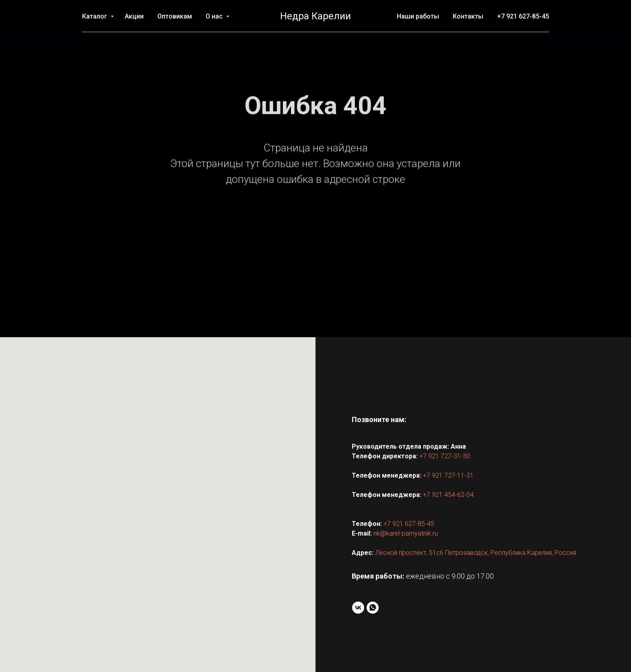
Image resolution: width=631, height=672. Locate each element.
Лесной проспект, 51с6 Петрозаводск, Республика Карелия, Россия (476, 553)
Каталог (95, 16)
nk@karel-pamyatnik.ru (406, 533)
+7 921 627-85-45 (523, 16)
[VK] (358, 608)
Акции (134, 16)
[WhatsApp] (373, 608)
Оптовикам (175, 16)
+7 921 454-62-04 (448, 495)
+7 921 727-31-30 (445, 456)
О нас (215, 16)
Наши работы (418, 16)
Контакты (468, 16)
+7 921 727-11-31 (448, 475)
